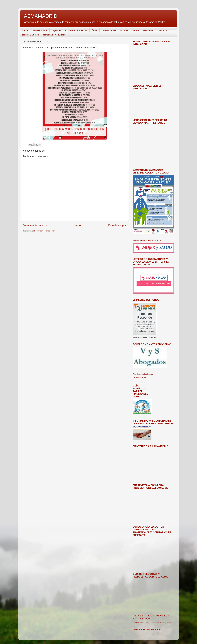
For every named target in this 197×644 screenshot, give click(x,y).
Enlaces (124, 30)
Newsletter (149, 30)
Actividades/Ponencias (76, 30)
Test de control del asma (143, 374)
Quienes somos (40, 30)
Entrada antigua (117, 225)
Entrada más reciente (35, 225)
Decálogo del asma (141, 377)
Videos (136, 30)
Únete (95, 30)
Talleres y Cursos (30, 35)
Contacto (162, 30)
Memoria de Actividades (55, 35)
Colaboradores (109, 30)
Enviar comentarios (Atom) (45, 231)
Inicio (25, 30)
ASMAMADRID (41, 16)
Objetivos (56, 30)
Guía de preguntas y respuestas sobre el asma (152, 622)
